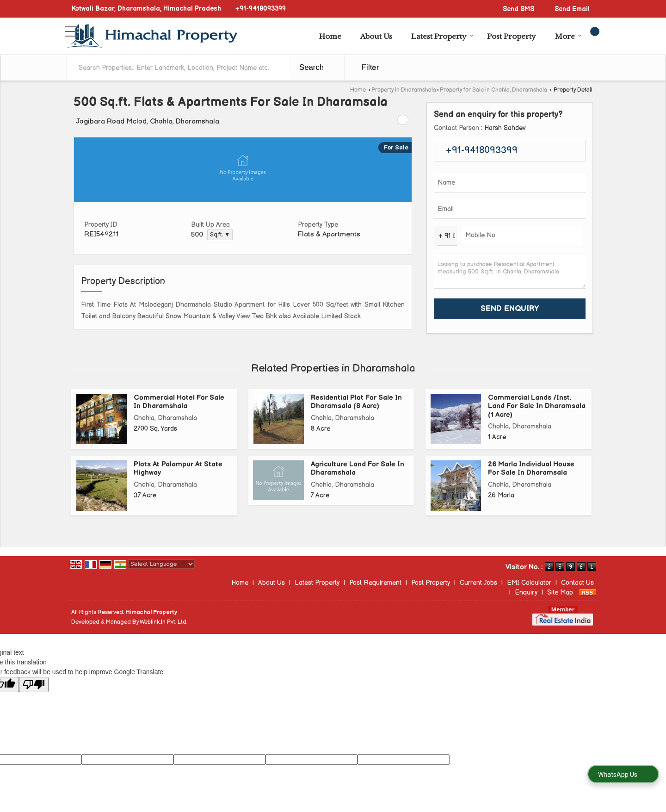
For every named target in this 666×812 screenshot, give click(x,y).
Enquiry (526, 592)
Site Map (560, 592)
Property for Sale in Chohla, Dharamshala (493, 90)
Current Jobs (478, 583)
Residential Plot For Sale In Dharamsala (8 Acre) (356, 402)
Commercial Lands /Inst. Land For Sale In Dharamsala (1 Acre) (537, 406)
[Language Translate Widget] (161, 564)
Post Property (512, 36)
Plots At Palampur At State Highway (178, 468)
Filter (370, 68)
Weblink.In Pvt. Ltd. (163, 622)
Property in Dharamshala (404, 90)
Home (330, 36)
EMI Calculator (529, 583)
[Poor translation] (34, 685)
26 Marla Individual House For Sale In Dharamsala (531, 468)
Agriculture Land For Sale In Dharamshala (358, 468)
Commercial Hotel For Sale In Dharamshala (179, 402)
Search (311, 67)
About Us (376, 36)
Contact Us (577, 583)
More (568, 36)
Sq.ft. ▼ (220, 235)
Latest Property (442, 36)
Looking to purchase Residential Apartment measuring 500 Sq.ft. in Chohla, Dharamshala (510, 272)
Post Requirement (375, 583)
